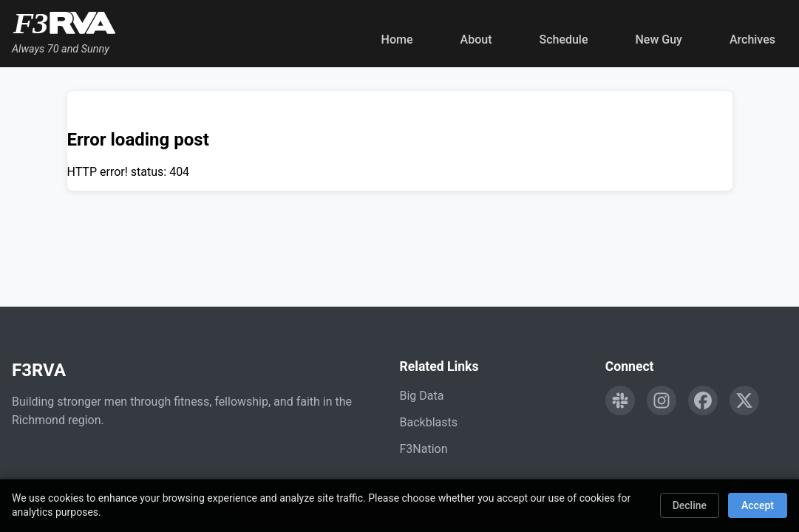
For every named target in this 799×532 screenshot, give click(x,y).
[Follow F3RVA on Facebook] (703, 400)
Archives (752, 40)
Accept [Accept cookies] (758, 505)
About (476, 40)
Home (397, 40)
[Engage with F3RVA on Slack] (620, 400)
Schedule (563, 40)
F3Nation (424, 449)
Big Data (422, 396)
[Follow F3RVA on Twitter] (744, 400)
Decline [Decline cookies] (690, 505)
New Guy (659, 40)
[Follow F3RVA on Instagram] (662, 400)
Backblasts (429, 422)
